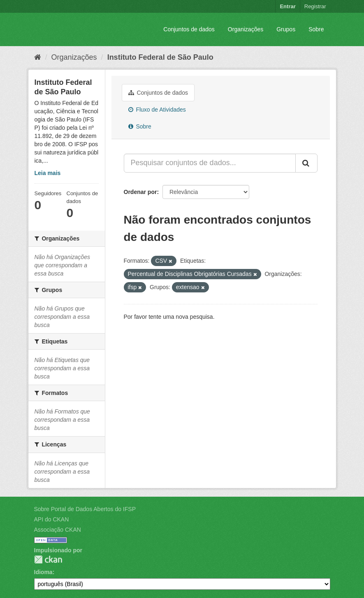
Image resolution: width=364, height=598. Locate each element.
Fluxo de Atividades (157, 110)
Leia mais (48, 173)
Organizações (246, 29)
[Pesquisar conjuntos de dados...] (210, 163)
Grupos (286, 29)
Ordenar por (140, 192)
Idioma (43, 572)
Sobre (316, 29)
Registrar (315, 6)
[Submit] (306, 163)
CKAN (48, 559)
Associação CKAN (58, 530)
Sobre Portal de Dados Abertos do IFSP (85, 509)
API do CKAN (52, 519)
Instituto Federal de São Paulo (160, 57)
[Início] (38, 57)
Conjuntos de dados (189, 29)
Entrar (287, 6)
